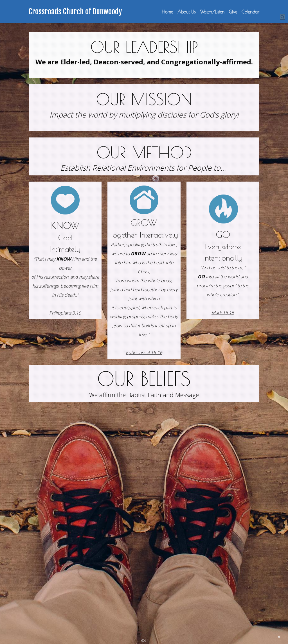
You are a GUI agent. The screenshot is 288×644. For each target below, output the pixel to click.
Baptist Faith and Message (163, 395)
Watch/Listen (212, 12)
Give (233, 12)
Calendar (250, 12)
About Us (186, 12)
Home (167, 12)
